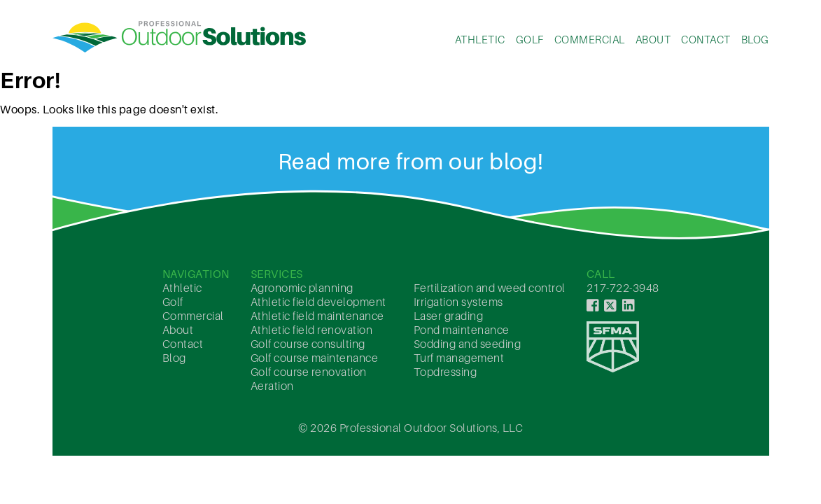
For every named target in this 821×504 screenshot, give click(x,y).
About (653, 39)
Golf (530, 39)
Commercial (590, 39)
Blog (755, 39)
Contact (706, 39)
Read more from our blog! (411, 161)
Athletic (480, 39)
